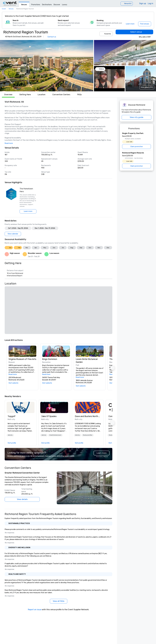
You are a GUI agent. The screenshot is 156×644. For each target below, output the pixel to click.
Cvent (4, 9)
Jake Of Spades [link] (49, 416)
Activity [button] (10, 435)
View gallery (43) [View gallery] (147, 87)
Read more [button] (9, 143)
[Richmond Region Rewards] (136, 160)
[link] (21, 407)
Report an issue (35, 610)
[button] (47, 66)
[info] (152, 37)
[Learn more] (130, 24)
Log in (151, 3)
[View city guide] (136, 117)
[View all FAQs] (59, 601)
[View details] (22, 499)
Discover (57, 5)
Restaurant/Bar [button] (88, 435)
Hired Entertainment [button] (55, 435)
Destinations (47, 5)
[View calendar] (13, 234)
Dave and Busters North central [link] (88, 416)
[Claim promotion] (136, 147)
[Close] (149, 16)
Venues (24, 5)
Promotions (36, 5)
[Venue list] (127, 4)
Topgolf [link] (12, 416)
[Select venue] (134, 32)
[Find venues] (145, 24)
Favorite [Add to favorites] (106, 34)
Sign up (143, 3)
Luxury (65, 5)
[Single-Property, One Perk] (136, 141)
